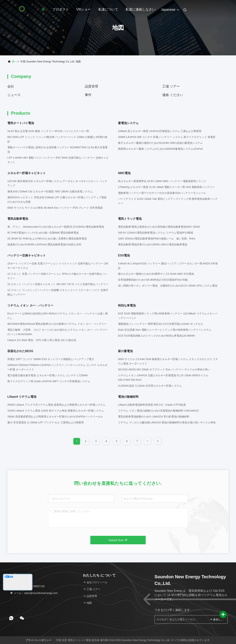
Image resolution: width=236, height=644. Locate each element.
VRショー (84, 9)
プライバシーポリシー (39, 640)
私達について (108, 9)
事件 (88, 95)
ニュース (14, 95)
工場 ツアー (171, 86)
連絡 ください (173, 95)
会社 (11, 86)
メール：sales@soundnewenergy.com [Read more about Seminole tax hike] (34, 593)
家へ (15, 61)
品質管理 (91, 86)
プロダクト (61, 9)
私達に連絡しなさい (140, 9)
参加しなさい (217, 619)
